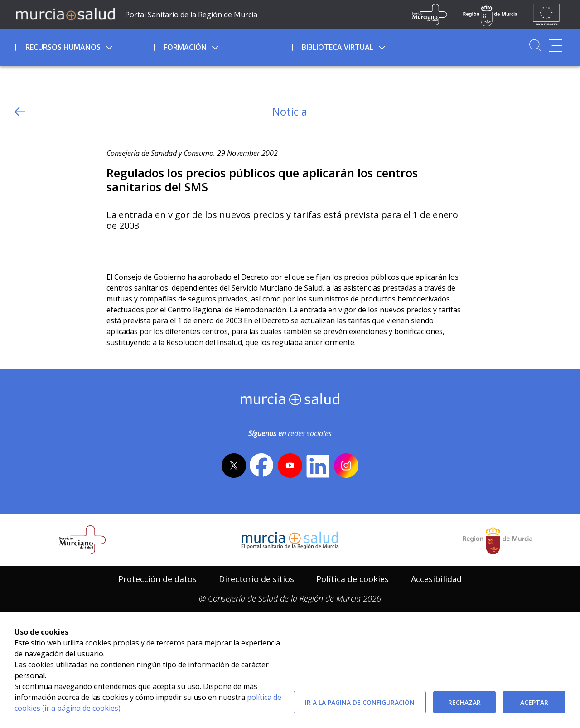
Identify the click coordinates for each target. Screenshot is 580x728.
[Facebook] (131, 250)
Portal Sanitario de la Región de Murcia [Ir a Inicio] (191, 15)
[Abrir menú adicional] (555, 46)
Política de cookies (353, 579)
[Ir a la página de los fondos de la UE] (546, 15)
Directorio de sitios (256, 579)
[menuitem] (84, 46)
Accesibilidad (436, 579)
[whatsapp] (148, 250)
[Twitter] (114, 250)
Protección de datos (157, 579)
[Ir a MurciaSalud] (65, 14)
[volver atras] (20, 112)
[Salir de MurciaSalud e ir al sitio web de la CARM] (498, 540)
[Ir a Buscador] (535, 46)
